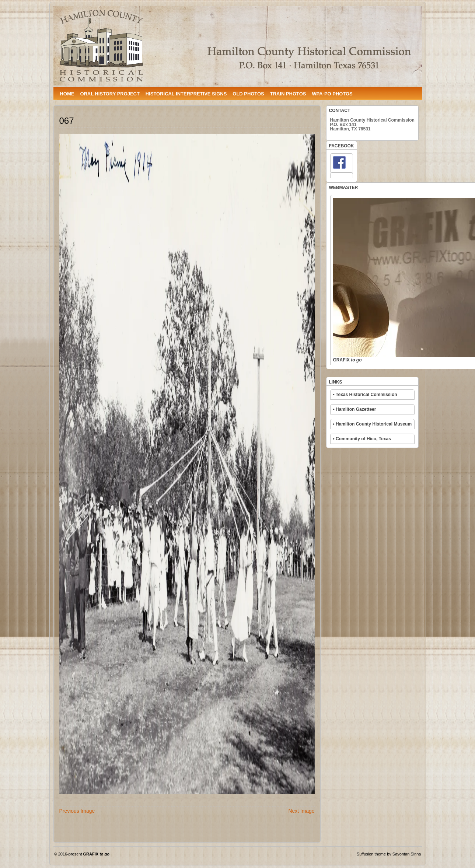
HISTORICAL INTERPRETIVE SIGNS (186, 94)
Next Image (301, 811)
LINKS (336, 382)
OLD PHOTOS (248, 94)
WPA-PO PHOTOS (332, 94)
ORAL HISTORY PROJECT (110, 94)
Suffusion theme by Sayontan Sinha (389, 854)
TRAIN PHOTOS (288, 94)
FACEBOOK (342, 146)
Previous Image (77, 811)
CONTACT (340, 111)
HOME (67, 94)
